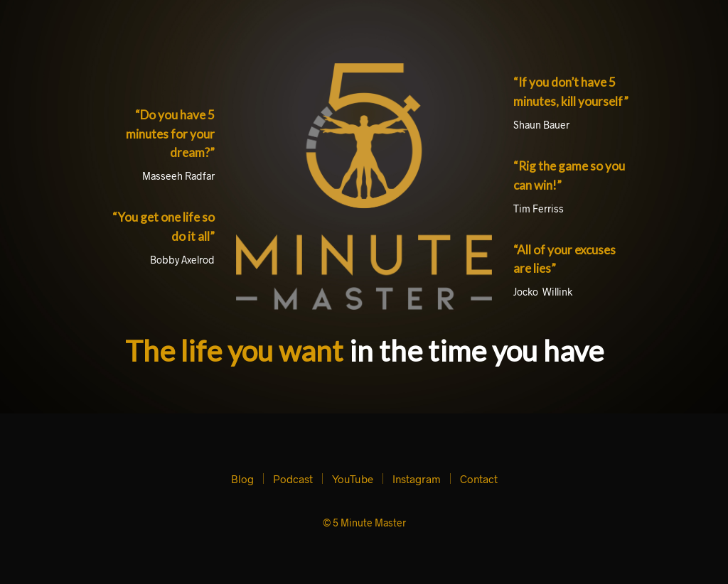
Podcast (293, 479)
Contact (479, 479)
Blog (242, 479)
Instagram (417, 479)
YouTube (353, 479)
